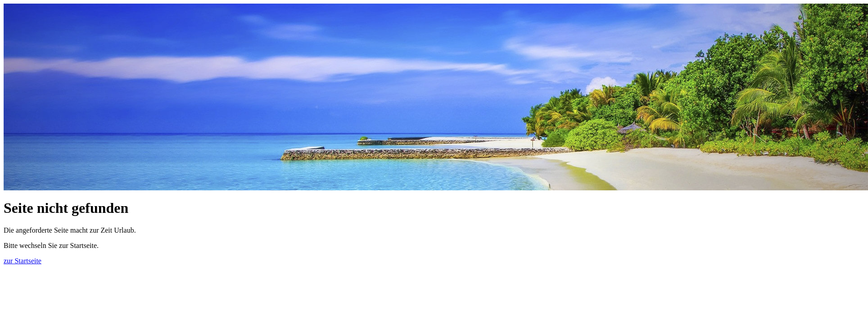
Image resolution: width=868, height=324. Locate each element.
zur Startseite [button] (23, 261)
